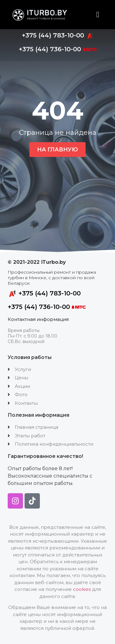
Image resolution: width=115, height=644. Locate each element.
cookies (82, 589)
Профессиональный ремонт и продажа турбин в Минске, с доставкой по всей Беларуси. (52, 278)
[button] (98, 15)
